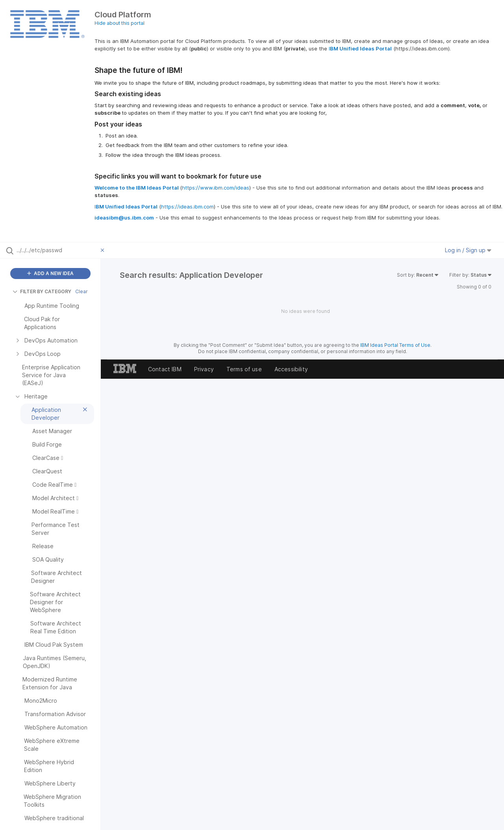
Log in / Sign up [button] (468, 250)
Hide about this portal (120, 23)
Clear (82, 291)
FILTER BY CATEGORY (42, 291)
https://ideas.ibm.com (187, 207)
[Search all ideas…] (57, 250)
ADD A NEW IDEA (50, 273)
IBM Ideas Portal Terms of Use (395, 345)
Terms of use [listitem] (244, 369)
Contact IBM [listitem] (165, 369)
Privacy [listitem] (204, 369)
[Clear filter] (104, 250)
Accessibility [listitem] (291, 369)
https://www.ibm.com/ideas (216, 188)
